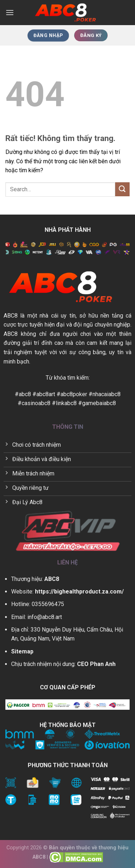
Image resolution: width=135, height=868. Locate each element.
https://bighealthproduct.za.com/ (79, 592)
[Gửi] (122, 189)
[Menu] (10, 12)
